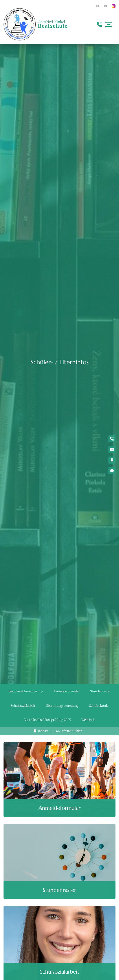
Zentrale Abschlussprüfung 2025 (47, 720)
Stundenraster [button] (100, 691)
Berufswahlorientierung (26, 691)
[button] (59, 780)
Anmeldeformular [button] (67, 691)
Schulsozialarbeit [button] (23, 706)
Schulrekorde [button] (99, 706)
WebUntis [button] (88, 720)
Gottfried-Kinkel (53, 24)
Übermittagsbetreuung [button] (62, 706)
